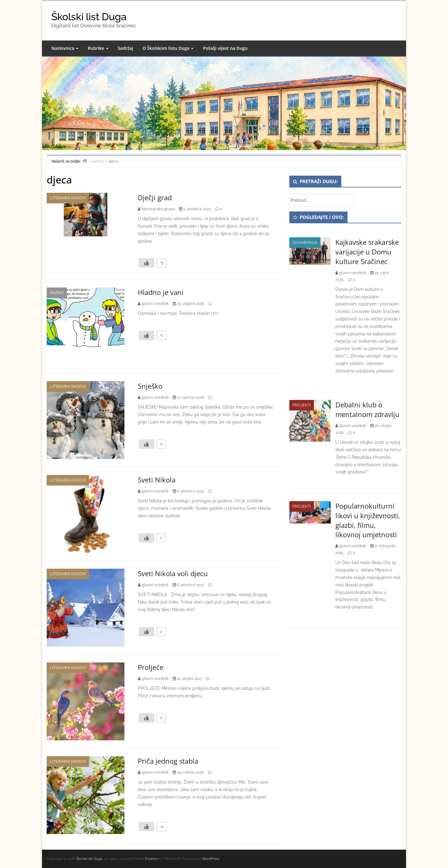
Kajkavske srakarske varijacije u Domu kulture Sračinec (367, 252)
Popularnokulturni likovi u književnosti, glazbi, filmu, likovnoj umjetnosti (368, 520)
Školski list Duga (89, 17)
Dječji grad (155, 197)
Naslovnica (65, 48)
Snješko (150, 386)
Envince (151, 859)
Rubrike (98, 48)
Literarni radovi (68, 198)
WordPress (211, 859)
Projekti (302, 405)
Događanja (305, 242)
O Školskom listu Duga (168, 48)
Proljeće (151, 667)
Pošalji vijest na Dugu (225, 48)
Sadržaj (126, 48)
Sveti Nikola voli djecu (173, 573)
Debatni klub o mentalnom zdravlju (367, 409)
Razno (57, 293)
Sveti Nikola (157, 480)
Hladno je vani (161, 292)
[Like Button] (147, 263)
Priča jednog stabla (168, 761)
